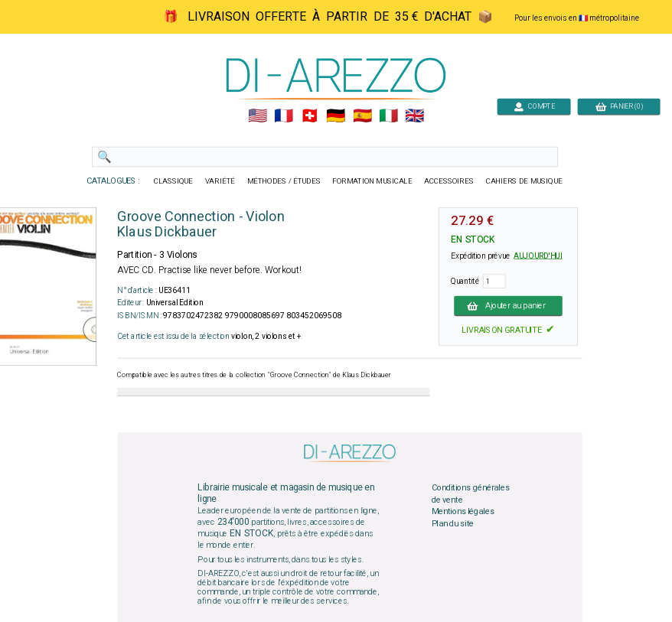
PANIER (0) (619, 106)
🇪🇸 (362, 116)
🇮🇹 (388, 116)
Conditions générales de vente (471, 494)
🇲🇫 (284, 116)
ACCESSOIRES (449, 181)
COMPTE (534, 106)
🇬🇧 (414, 116)
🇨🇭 (310, 116)
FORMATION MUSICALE (372, 181)
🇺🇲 (258, 116)
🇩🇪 (336, 116)
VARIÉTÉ (220, 181)
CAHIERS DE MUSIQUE (524, 181)
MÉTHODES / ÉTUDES (284, 181)
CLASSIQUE (174, 181)
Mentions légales (463, 512)
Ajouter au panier (508, 305)
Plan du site (453, 524)
